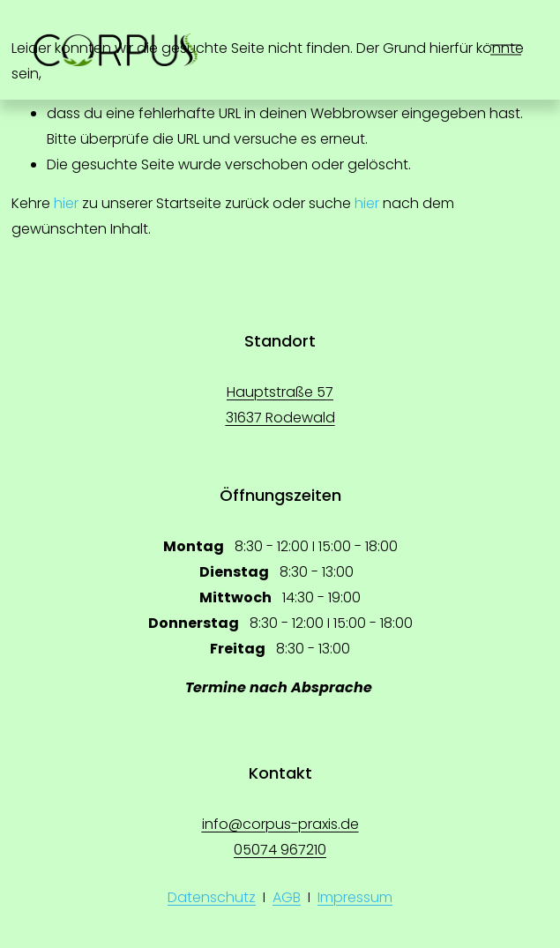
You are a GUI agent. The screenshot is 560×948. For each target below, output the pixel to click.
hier (66, 203)
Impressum (355, 897)
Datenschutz (212, 897)
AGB (287, 897)
